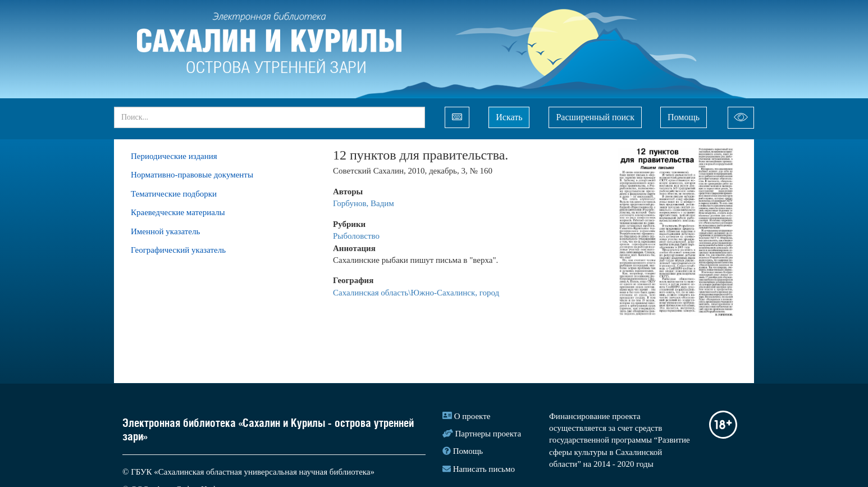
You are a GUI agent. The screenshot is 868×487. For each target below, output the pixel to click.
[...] (269, 117)
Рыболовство (356, 236)
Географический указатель (178, 250)
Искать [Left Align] (509, 117)
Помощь (684, 117)
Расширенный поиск (595, 117)
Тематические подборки (174, 194)
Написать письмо (484, 469)
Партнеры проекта (488, 434)
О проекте (472, 416)
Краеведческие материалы (178, 212)
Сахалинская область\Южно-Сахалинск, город (416, 293)
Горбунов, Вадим (364, 203)
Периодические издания (174, 156)
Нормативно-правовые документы (192, 175)
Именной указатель (165, 231)
